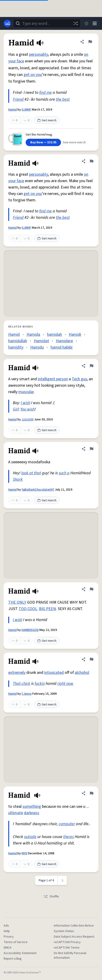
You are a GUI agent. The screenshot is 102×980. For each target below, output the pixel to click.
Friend (18, 99)
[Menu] (95, 23)
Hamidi (75, 335)
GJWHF (26, 110)
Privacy (9, 937)
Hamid (12, 110)
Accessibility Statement (20, 953)
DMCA (8, 948)
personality (39, 54)
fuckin (40, 684)
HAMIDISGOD (30, 630)
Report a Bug (13, 959)
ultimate (16, 813)
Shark (18, 479)
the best (63, 99)
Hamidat (41, 341)
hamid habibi (62, 347)
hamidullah (18, 341)
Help (7, 931)
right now (65, 684)
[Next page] (62, 880)
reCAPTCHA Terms (67, 948)
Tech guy (79, 379)
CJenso (27, 694)
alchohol (82, 673)
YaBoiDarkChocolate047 (38, 490)
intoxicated (54, 673)
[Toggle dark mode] (86, 23)
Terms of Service (16, 942)
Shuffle (51, 897)
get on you (33, 75)
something (32, 806)
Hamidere (64, 341)
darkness (32, 813)
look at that (31, 473)
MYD (24, 853)
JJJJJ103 (28, 419)
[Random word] (75, 23)
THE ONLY (17, 602)
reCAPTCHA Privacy (67, 942)
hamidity (16, 347)
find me (45, 93)
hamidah (54, 335)
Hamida (33, 335)
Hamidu (37, 347)
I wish (26, 403)
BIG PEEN (47, 609)
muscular (26, 392)
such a (64, 473)
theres (69, 837)
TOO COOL (28, 609)
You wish (28, 409)
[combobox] (47, 23)
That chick (22, 684)
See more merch (74, 142)
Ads (6, 926)
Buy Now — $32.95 (43, 142)
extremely (17, 673)
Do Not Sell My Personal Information (70, 955)
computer (67, 824)
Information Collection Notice (74, 926)
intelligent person (53, 379)
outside (30, 837)
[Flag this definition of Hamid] (90, 42)
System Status (64, 931)
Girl (16, 409)
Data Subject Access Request (74, 937)
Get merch (47, 120)
